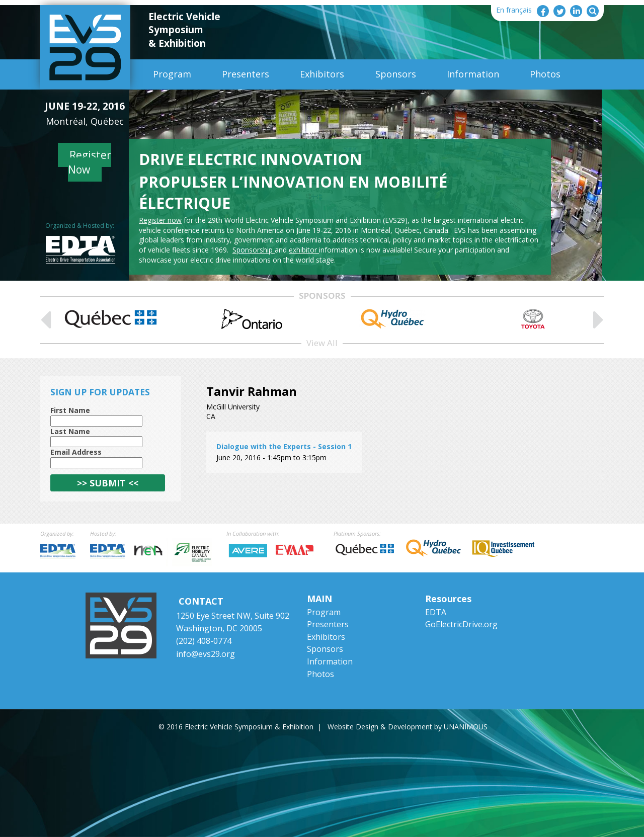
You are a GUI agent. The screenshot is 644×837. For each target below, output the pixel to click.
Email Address (76, 452)
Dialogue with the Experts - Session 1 (284, 446)
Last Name (70, 431)
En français (514, 10)
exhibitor (304, 250)
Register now (160, 220)
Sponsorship (254, 250)
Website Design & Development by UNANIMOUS (408, 727)
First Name (70, 410)
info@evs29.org (206, 654)
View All (322, 343)
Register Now (90, 162)
